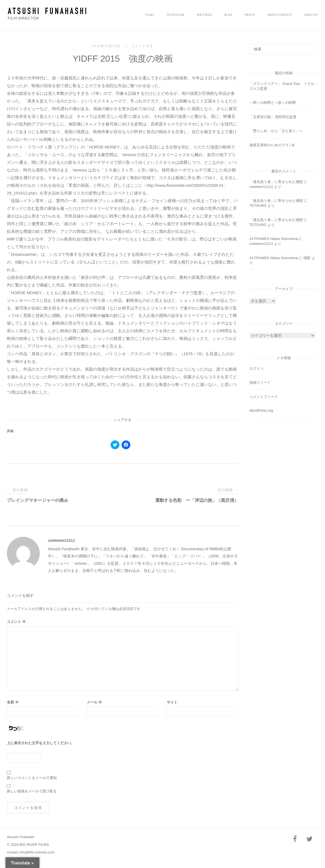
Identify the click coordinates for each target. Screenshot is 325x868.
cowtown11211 (61, 540)
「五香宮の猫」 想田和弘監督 (273, 117)
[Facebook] (295, 839)
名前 (13, 702)
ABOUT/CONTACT (280, 15)
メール (94, 702)
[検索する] (284, 49)
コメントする (142, 46)
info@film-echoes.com (37, 852)
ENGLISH (311, 15)
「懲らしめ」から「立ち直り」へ (276, 131)
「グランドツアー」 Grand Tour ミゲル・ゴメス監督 (284, 86)
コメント (16, 622)
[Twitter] (310, 839)
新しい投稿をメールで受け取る (32, 791)
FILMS (150, 15)
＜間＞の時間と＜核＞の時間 (273, 103)
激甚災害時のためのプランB (272, 145)
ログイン (257, 369)
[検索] (312, 47)
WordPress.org (261, 410)
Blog (228, 15)
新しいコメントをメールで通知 (32, 778)
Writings (205, 15)
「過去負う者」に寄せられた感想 (276, 182)
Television (176, 15)
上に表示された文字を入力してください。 (41, 743)
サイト (172, 702)
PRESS (250, 15)
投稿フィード (260, 383)
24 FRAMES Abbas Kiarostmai (274, 239)
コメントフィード (264, 397)
